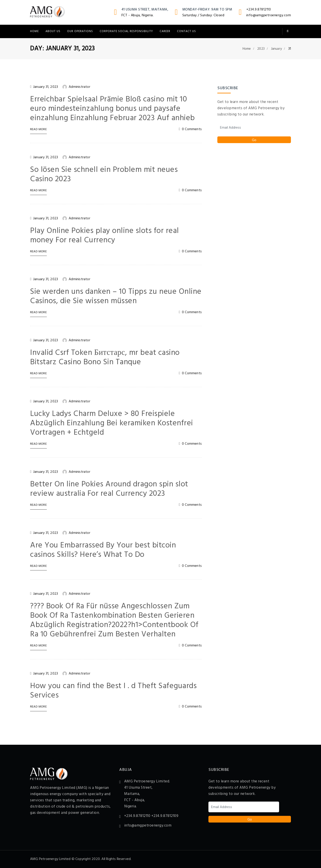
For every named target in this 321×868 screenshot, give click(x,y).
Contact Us (186, 31)
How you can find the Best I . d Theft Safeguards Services (113, 691)
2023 (261, 49)
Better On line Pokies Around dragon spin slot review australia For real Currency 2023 (109, 489)
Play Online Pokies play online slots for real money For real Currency (105, 236)
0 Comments (192, 129)
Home (34, 31)
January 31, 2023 (46, 87)
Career (165, 31)
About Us (53, 31)
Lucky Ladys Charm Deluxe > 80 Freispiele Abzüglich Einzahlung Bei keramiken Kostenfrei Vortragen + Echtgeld (112, 423)
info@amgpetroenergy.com (269, 15)
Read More (38, 130)
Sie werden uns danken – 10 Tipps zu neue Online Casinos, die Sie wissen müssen (116, 296)
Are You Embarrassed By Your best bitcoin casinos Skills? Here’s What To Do (103, 550)
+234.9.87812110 (259, 10)
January (276, 49)
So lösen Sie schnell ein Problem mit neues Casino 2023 (104, 175)
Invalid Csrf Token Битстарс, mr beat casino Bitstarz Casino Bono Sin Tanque (105, 358)
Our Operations (80, 31)
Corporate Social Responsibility (126, 31)
